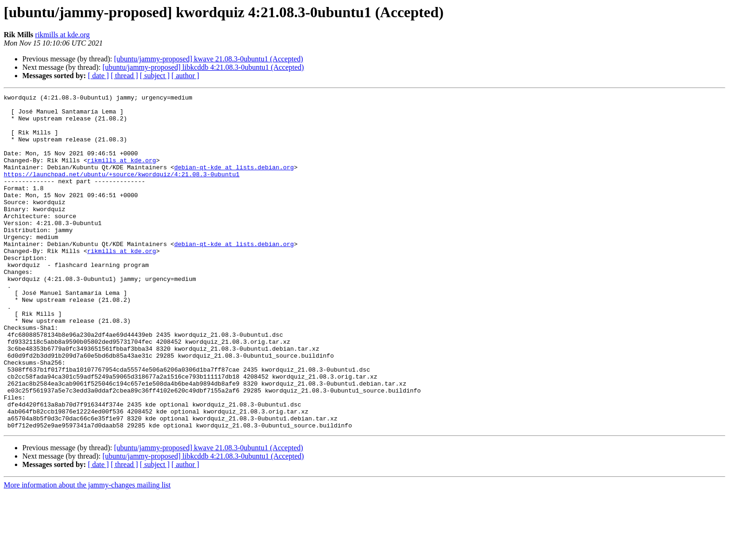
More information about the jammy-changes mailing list (87, 552)
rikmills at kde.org (63, 35)
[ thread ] (124, 76)
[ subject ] (155, 76)
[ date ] (98, 76)
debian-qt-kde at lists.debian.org (234, 182)
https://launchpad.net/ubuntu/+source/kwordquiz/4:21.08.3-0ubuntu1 (122, 191)
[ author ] (186, 76)
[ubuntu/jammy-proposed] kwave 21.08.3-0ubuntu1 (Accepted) (209, 59)
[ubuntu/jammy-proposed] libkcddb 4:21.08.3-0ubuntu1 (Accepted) (203, 67)
